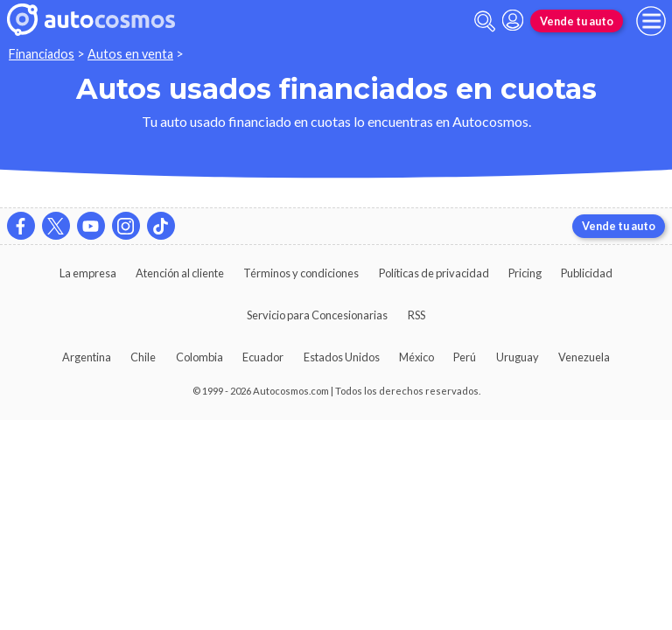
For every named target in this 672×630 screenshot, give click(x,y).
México (416, 357)
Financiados (42, 54)
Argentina (87, 357)
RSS (416, 315)
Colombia (199, 357)
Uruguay (518, 357)
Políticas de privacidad (434, 273)
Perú (465, 357)
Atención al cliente (180, 273)
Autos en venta (130, 54)
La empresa (88, 273)
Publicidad (587, 273)
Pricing (525, 273)
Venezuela (584, 357)
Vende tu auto (577, 21)
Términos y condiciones (301, 273)
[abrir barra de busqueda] (485, 21)
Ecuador (263, 357)
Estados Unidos (342, 357)
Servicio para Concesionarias (317, 315)
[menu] (651, 21)
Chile (143, 357)
